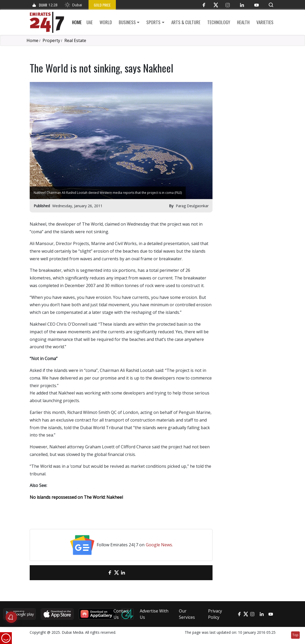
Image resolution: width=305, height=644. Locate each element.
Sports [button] (153, 22)
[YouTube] (257, 5)
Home (77, 22)
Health (243, 22)
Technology (219, 22)
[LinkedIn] (242, 5)
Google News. (159, 545)
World (106, 22)
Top (295, 635)
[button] (271, 5)
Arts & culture (186, 22)
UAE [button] (90, 22)
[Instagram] (228, 5)
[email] (101, 573)
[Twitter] (216, 5)
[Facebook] (204, 5)
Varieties (265, 22)
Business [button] (127, 22)
